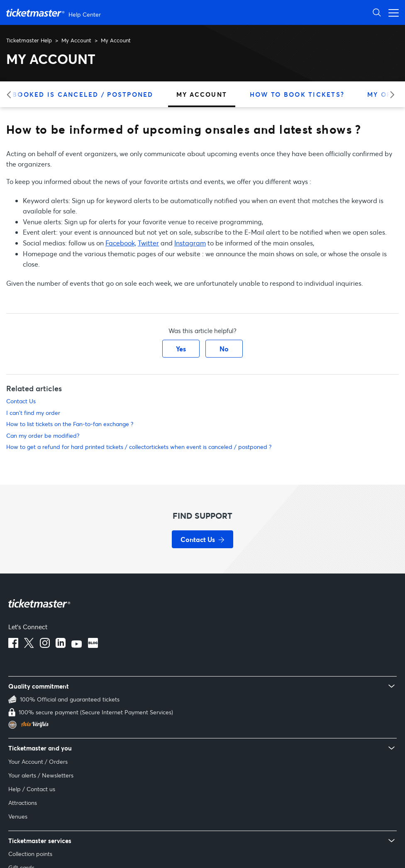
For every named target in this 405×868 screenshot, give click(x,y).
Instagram (190, 243)
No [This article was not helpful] (224, 349)
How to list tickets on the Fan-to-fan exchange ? (70, 424)
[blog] (93, 645)
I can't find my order (33, 413)
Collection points (30, 854)
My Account (76, 40)
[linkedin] (61, 645)
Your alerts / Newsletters (41, 775)
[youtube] (77, 645)
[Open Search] (377, 12)
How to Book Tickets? (297, 94)
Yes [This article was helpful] (181, 349)
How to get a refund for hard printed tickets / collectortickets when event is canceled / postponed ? (139, 447)
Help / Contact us (32, 789)
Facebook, (121, 243)
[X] (29, 645)
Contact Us (21, 401)
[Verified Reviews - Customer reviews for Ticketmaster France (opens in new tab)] (202, 725)
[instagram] (45, 645)
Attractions (23, 803)
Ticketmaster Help (29, 40)
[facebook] (13, 645)
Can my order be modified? (43, 435)
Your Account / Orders (38, 761)
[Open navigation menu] (391, 12)
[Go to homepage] (55, 13)
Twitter (148, 243)
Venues (18, 816)
